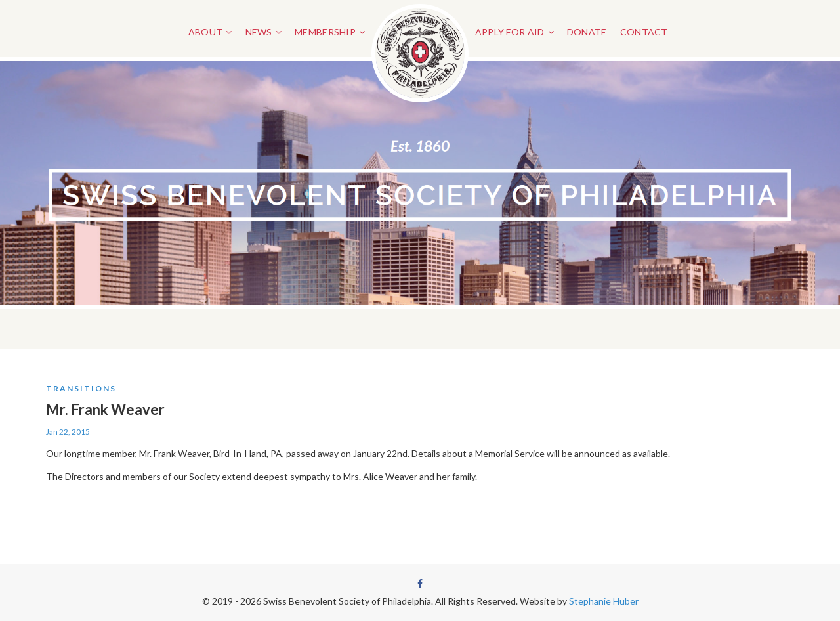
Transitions (81, 388)
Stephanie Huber (604, 601)
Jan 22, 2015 (68, 432)
